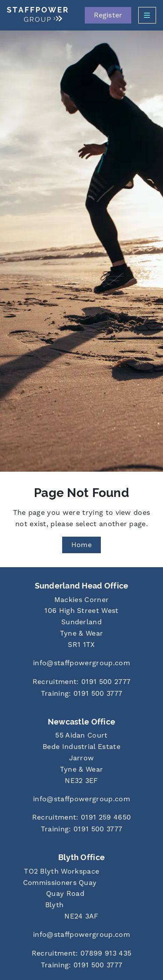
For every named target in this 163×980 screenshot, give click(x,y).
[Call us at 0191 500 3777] (81, 694)
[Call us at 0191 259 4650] (81, 818)
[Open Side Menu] (147, 15)
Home (81, 545)
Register (108, 15)
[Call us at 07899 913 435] (81, 954)
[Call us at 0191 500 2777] (81, 682)
